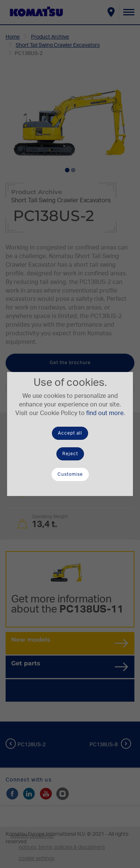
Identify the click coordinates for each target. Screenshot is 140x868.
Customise (70, 474)
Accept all (70, 433)
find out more (105, 413)
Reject (70, 454)
